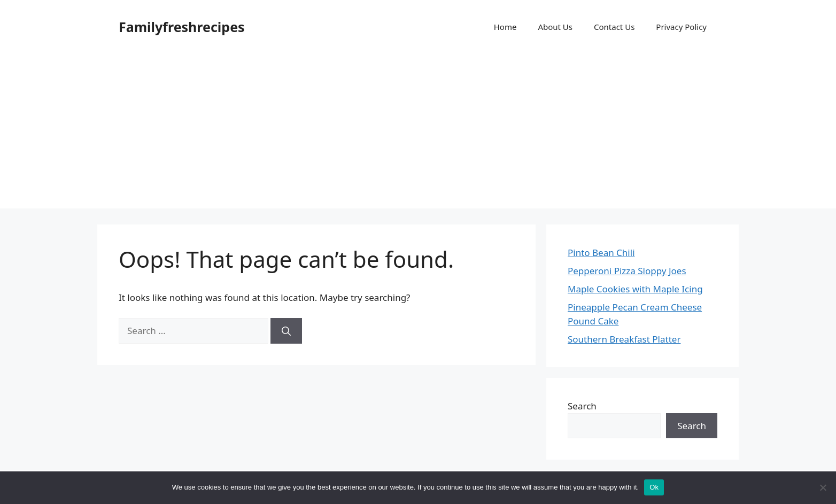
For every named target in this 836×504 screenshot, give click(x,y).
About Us (555, 27)
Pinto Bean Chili (601, 253)
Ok (654, 487)
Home (505, 27)
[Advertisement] (418, 134)
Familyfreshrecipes (182, 27)
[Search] (286, 331)
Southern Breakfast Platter (624, 339)
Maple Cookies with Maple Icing (635, 289)
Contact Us (614, 27)
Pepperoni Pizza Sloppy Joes (627, 271)
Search (582, 406)
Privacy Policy (681, 27)
